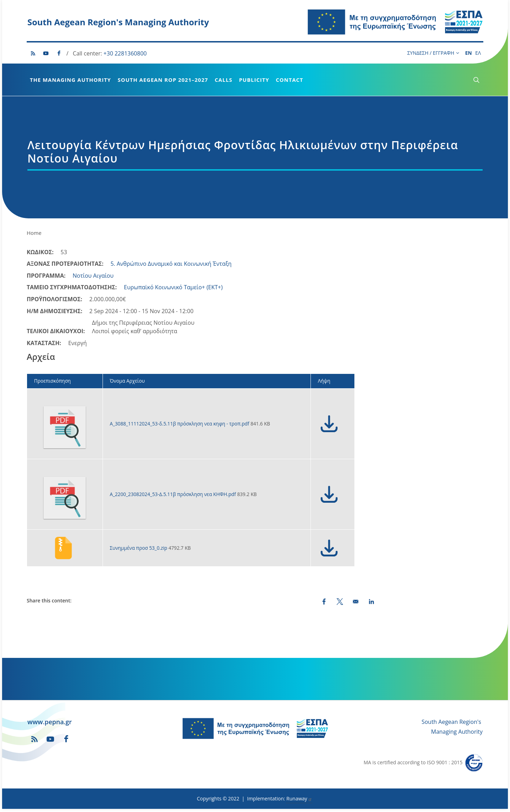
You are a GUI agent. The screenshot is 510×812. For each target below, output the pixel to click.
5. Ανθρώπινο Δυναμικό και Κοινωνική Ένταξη (171, 267)
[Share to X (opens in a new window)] (340, 605)
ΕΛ (478, 53)
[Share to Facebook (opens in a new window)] (324, 605)
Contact (289, 80)
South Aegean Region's (451, 725)
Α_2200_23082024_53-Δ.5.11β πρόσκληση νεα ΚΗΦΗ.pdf (174, 497)
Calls (223, 80)
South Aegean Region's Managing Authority (118, 22)
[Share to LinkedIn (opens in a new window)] (371, 605)
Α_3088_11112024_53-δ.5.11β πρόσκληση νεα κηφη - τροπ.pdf (180, 427)
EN (468, 53)
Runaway (299, 802)
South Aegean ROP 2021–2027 (163, 80)
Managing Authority (457, 735)
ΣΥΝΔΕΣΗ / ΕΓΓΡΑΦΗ (433, 53)
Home (34, 236)
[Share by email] (356, 605)
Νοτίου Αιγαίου (93, 279)
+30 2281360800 (125, 53)
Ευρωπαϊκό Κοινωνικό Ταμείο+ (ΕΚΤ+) (173, 290)
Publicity (254, 80)
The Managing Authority (70, 80)
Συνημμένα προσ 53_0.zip (139, 551)
